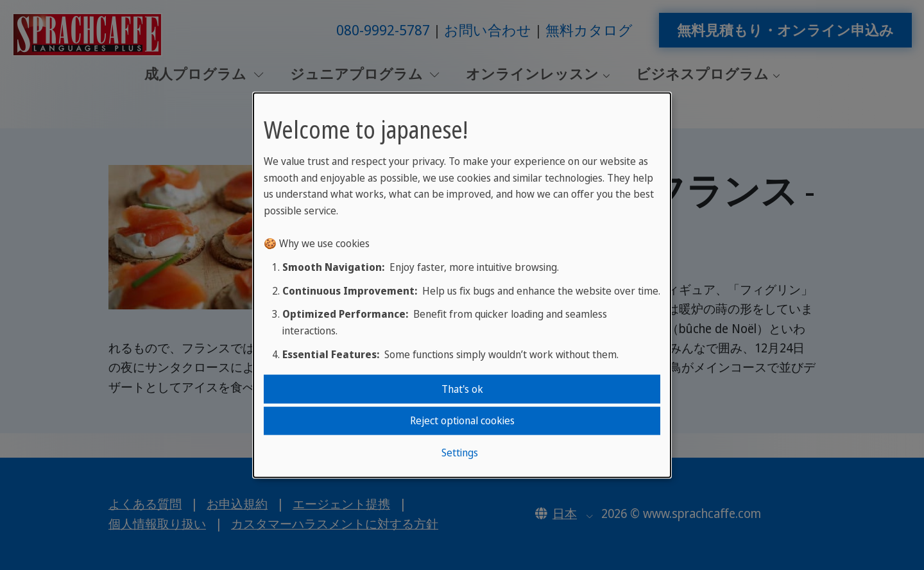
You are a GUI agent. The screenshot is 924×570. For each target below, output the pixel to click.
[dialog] (462, 285)
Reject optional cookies (462, 420)
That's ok (462, 389)
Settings (460, 452)
